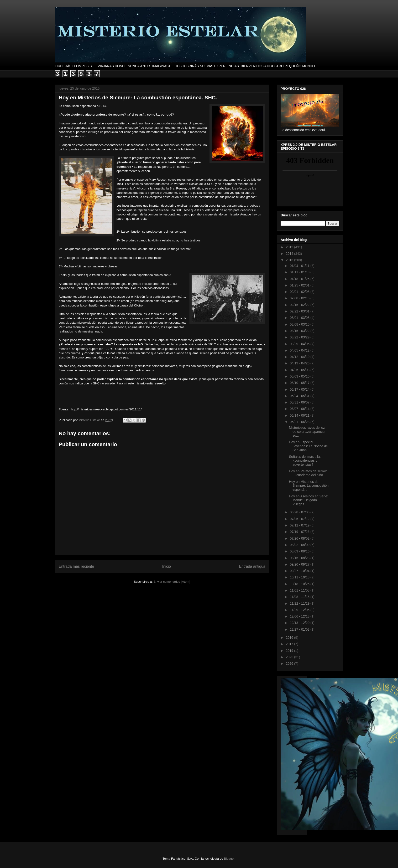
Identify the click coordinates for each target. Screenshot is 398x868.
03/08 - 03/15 (300, 324)
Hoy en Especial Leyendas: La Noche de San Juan (308, 446)
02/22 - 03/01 (300, 311)
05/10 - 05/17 (300, 383)
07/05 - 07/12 (300, 519)
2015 (290, 260)
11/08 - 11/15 (300, 597)
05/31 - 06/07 (300, 402)
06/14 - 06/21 (300, 415)
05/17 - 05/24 (300, 389)
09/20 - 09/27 (300, 564)
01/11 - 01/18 (300, 272)
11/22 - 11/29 (300, 603)
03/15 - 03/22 (300, 331)
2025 (290, 657)
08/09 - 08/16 (300, 551)
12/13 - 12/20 (300, 623)
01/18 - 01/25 (300, 279)
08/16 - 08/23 (300, 558)
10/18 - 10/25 (300, 584)
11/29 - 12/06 (300, 610)
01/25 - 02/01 (300, 285)
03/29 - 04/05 (300, 344)
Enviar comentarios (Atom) (172, 582)
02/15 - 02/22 (300, 305)
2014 (290, 254)
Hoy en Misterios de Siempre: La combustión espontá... (309, 486)
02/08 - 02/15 (300, 298)
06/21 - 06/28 (300, 422)
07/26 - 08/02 (300, 538)
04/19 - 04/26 (300, 363)
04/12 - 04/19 (300, 357)
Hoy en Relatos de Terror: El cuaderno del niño (308, 473)
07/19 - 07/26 (300, 532)
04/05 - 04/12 (300, 350)
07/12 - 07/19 (300, 525)
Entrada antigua (252, 566)
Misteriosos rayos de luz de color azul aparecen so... (308, 432)
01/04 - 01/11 (300, 266)
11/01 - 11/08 (300, 590)
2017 (290, 644)
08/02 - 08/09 (300, 545)
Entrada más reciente (76, 566)
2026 (290, 664)
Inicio (167, 566)
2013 (290, 247)
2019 (290, 651)
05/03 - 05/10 (300, 376)
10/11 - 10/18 (300, 577)
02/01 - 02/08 (300, 292)
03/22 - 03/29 (300, 337)
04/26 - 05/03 (300, 370)
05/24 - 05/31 (300, 396)
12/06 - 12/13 (300, 616)
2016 (290, 638)
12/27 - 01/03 (300, 629)
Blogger (229, 859)
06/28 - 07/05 (300, 512)
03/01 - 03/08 (300, 318)
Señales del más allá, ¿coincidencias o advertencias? (305, 461)
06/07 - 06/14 (300, 409)
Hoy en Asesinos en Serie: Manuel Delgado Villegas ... (309, 500)
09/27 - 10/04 (300, 571)
